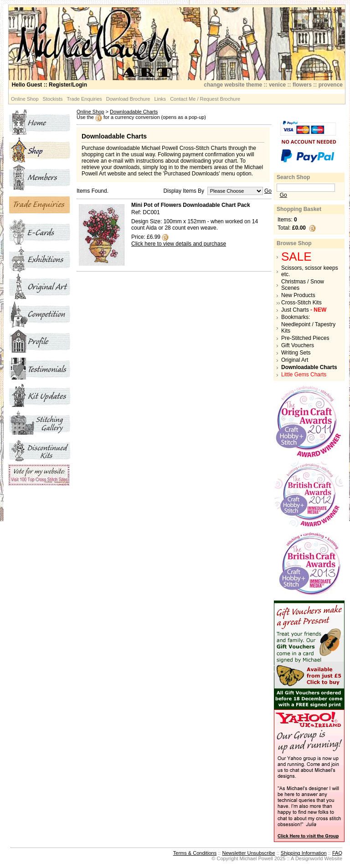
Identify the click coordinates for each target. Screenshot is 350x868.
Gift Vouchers (298, 345)
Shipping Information (304, 853)
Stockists (53, 99)
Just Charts (304, 310)
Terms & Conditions (195, 853)
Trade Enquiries (85, 99)
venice (277, 85)
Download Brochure (128, 99)
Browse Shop (294, 243)
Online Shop (25, 99)
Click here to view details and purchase (179, 244)
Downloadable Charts (134, 112)
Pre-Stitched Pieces (305, 338)
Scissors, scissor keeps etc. (310, 271)
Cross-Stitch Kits (301, 303)
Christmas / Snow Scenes (303, 285)
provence (331, 85)
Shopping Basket (299, 209)
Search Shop (293, 177)
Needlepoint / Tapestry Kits (308, 328)
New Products (298, 295)
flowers (302, 85)
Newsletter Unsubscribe (248, 853)
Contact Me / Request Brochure (205, 99)
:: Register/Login (49, 85)
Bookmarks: (296, 317)
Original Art (295, 360)
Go (268, 191)
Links (160, 99)
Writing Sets (296, 353)
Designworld (309, 858)
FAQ (337, 853)
